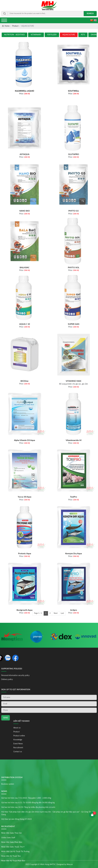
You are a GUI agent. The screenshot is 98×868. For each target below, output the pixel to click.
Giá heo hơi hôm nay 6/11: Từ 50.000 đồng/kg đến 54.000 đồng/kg (28, 841)
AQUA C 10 (25, 347)
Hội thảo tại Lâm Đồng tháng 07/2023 (16, 858)
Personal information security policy (15, 683)
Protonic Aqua (25, 577)
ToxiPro (73, 520)
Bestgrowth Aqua (24, 633)
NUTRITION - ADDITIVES (14, 35)
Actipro (74, 633)
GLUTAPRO (74, 177)
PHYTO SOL (74, 291)
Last (62, 613)
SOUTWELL (73, 91)
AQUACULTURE (69, 35)
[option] (12, 642)
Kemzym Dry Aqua (73, 577)
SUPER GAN (74, 347)
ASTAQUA (24, 177)
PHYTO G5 (73, 234)
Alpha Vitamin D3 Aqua (24, 463)
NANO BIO (25, 234)
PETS (83, 35)
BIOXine (24, 406)
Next (56, 613)
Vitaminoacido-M (74, 463)
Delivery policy (7, 687)
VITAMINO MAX (73, 406)
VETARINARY (36, 35)
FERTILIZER (52, 35)
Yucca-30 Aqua (24, 520)
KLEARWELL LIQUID (24, 91)
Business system (8, 823)
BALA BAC (25, 291)
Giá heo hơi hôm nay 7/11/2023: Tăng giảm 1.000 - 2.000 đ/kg (26, 837)
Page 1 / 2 (38, 613)
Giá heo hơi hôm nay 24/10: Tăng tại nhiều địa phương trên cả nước (28, 846)
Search (90, 14)
